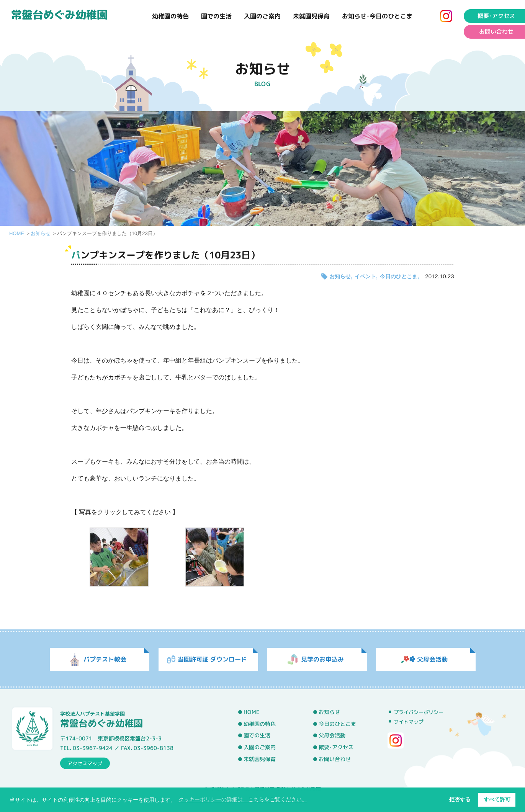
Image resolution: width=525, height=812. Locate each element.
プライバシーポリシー (419, 712)
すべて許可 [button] (497, 799)
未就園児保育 (311, 16)
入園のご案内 (262, 16)
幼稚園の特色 (170, 16)
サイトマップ (409, 722)
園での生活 (216, 16)
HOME (17, 233)
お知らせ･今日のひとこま (377, 16)
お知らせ (41, 233)
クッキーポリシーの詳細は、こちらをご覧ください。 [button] (243, 799)
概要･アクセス (336, 747)
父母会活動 (332, 735)
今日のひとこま (399, 276)
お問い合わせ (335, 759)
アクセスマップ (85, 763)
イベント (365, 276)
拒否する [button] (460, 799)
